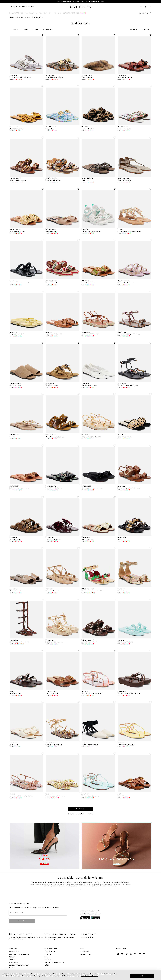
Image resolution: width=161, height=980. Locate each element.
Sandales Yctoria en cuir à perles (128, 385)
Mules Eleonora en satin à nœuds (92, 488)
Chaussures (20, 18)
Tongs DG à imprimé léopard (55, 78)
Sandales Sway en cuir (125, 591)
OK (142, 976)
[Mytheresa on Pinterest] (127, 954)
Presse (47, 957)
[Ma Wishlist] (147, 13)
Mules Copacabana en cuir (54, 334)
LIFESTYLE (31, 7)
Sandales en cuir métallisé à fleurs (20, 78)
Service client (13, 949)
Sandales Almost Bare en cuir (91, 796)
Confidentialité (85, 951)
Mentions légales (86, 954)
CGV (82, 949)
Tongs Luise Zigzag (16, 693)
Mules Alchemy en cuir (125, 78)
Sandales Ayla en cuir (52, 591)
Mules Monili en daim (124, 180)
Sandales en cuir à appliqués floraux (129, 334)
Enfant (24, 7)
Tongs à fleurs (50, 129)
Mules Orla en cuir (15, 539)
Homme (18, 7)
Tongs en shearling (88, 78)
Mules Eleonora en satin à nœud (20, 488)
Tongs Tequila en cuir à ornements (92, 693)
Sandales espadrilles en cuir (54, 283)
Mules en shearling (88, 129)
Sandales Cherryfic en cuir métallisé (93, 591)
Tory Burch (78, 884)
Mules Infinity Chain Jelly (126, 642)
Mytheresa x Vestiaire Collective (19, 965)
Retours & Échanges (15, 962)
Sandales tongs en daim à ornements (129, 232)
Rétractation (13, 968)
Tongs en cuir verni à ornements (19, 283)
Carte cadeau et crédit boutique (19, 954)
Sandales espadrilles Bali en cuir (92, 437)
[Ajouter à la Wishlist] (42, 35)
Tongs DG (13, 437)
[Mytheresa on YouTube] (135, 954)
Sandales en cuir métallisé (54, 745)
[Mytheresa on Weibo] (140, 954)
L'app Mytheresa (50, 951)
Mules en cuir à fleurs (124, 129)
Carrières (48, 960)
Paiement (12, 957)
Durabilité (48, 954)
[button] (81, 889)
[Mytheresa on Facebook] (122, 954)
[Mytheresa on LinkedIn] (118, 954)
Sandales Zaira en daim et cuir (19, 642)
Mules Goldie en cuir (88, 539)
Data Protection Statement (90, 976)
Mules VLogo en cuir (52, 693)
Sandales (28, 18)
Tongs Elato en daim (52, 385)
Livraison (12, 960)
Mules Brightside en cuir (17, 129)
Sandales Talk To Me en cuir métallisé (21, 796)
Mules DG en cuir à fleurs (53, 488)
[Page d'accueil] (80, 7)
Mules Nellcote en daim (89, 642)
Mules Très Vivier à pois (125, 437)
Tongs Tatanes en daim (17, 334)
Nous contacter (14, 951)
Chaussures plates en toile (90, 745)
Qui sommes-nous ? (51, 949)
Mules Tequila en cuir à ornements (56, 796)
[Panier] (150, 13)
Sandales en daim (15, 385)
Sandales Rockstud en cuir (126, 283)
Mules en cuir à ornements (18, 180)
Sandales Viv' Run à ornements (91, 232)
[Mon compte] (143, 13)
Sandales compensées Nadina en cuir (129, 693)
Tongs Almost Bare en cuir (126, 745)
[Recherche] (140, 13)
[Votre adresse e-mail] (38, 913)
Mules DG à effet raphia (17, 232)
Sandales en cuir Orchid (53, 539)
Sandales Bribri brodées (53, 180)
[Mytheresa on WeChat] (144, 954)
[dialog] (80, 975)
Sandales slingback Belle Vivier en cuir (130, 488)
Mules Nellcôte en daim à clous (55, 437)
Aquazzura (122, 884)
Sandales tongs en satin (89, 385)
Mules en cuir (86, 180)
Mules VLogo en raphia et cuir (91, 283)
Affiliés (47, 965)
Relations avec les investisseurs (54, 962)
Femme (12, 7)
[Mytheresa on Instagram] (131, 954)
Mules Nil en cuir (123, 796)
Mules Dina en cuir (15, 591)
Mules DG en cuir (51, 232)
